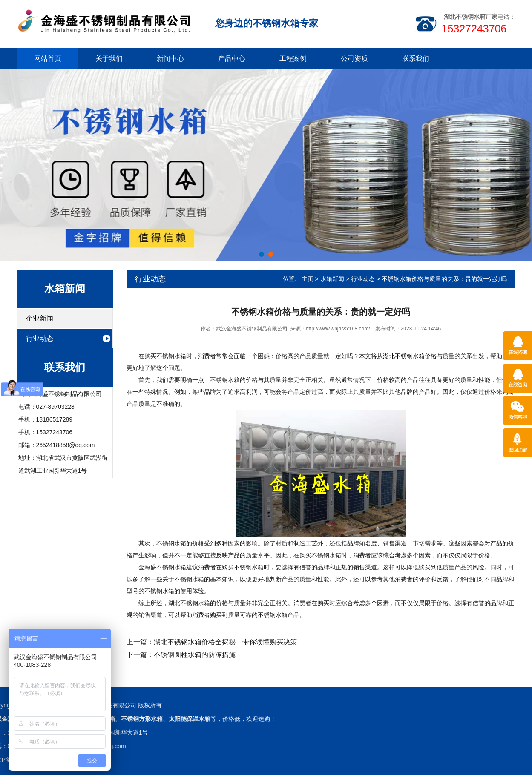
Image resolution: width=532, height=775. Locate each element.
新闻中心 (170, 59)
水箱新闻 (332, 279)
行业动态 (40, 338)
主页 (308, 279)
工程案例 (293, 59)
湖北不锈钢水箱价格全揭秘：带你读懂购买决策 (225, 642)
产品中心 (232, 59)
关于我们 (109, 59)
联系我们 (416, 59)
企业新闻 (40, 318)
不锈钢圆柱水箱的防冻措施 (195, 655)
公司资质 (354, 59)
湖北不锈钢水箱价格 (410, 356)
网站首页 (48, 59)
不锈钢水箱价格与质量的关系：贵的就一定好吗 (444, 279)
